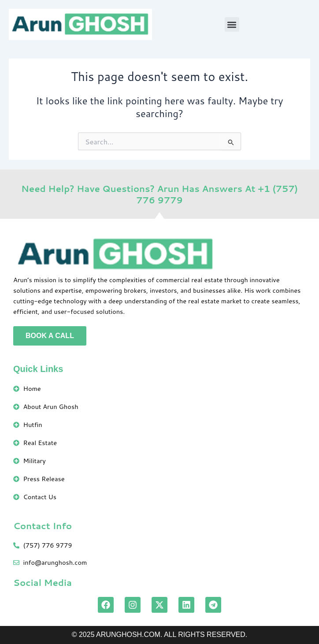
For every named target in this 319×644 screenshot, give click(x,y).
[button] (232, 24)
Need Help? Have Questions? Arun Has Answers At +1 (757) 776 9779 (159, 194)
